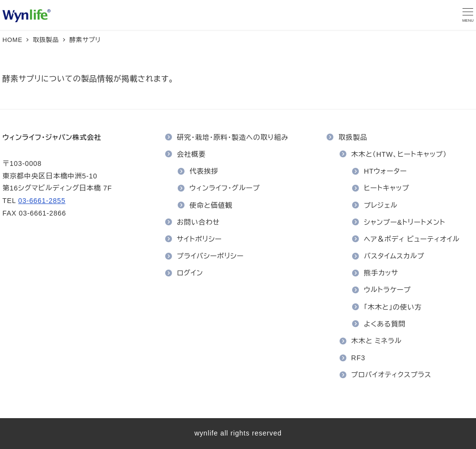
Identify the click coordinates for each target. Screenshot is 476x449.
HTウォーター (385, 171)
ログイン (190, 273)
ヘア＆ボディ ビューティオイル (412, 239)
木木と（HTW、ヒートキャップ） (399, 154)
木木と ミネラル (377, 341)
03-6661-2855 (42, 201)
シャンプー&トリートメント (404, 222)
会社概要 (191, 154)
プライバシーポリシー (210, 256)
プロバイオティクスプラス (391, 375)
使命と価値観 (211, 205)
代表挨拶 (204, 171)
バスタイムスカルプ (394, 256)
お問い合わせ (198, 222)
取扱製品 (353, 137)
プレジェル (381, 205)
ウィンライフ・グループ (225, 188)
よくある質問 (385, 324)
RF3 (358, 358)
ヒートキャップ (386, 188)
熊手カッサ (381, 273)
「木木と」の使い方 (393, 307)
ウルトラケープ (387, 290)
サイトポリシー (199, 239)
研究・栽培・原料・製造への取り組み (233, 137)
